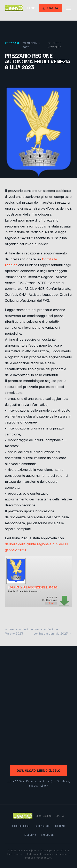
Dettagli (51, 603)
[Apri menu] (69, 8)
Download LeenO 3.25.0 (39, 771)
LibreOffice (21, 826)
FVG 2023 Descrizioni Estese (32, 587)
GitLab (60, 826)
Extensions (42, 826)
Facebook (47, 835)
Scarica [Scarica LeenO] (50, 8)
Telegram (30, 835)
